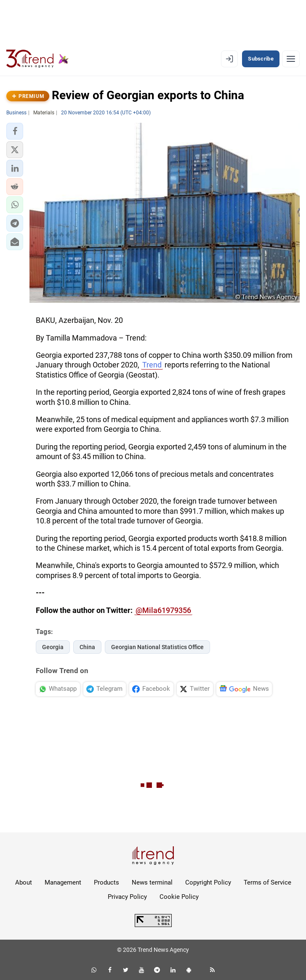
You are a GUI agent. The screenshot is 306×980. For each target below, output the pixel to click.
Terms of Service (267, 882)
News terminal (152, 882)
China (87, 647)
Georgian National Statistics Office (157, 647)
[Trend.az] (37, 59)
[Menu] (291, 59)
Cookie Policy (179, 897)
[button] (15, 131)
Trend (152, 365)
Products (106, 882)
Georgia (53, 647)
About (24, 882)
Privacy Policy (127, 897)
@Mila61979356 (163, 610)
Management (63, 882)
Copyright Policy (208, 882)
